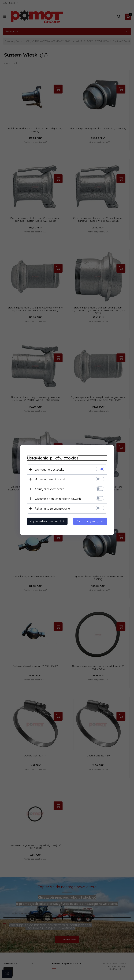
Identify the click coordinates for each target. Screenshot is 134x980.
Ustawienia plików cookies (53, 458)
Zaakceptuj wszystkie (90, 521)
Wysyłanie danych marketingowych (58, 499)
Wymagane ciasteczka (50, 469)
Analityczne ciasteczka (49, 489)
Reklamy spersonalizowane (52, 508)
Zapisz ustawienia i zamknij (47, 521)
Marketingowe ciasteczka (51, 479)
